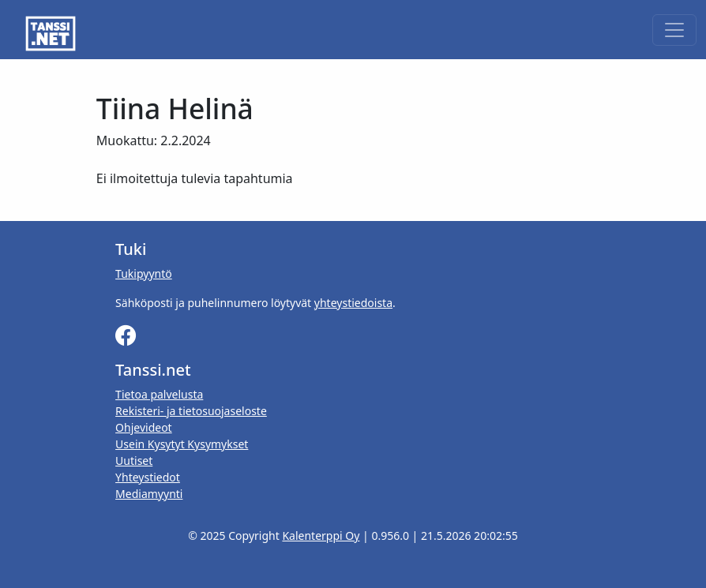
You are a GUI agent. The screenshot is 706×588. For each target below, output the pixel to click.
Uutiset (134, 461)
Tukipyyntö (144, 273)
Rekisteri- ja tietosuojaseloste (191, 411)
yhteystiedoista (353, 303)
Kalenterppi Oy (321, 536)
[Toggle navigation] (674, 30)
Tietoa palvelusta (159, 394)
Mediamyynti (149, 494)
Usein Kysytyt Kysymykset (182, 444)
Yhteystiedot (148, 477)
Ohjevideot (144, 427)
